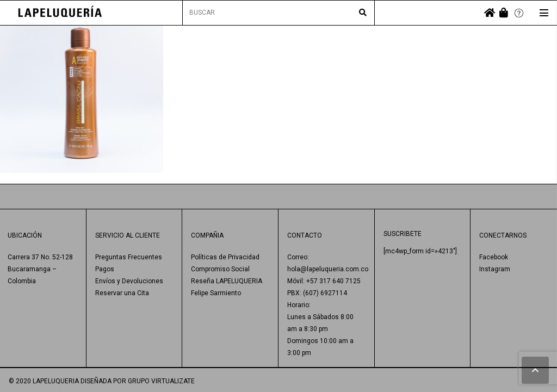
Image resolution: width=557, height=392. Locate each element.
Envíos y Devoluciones (129, 281)
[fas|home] (490, 13)
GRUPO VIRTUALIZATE (161, 381)
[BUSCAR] (279, 13)
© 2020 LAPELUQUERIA (44, 381)
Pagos (105, 269)
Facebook (494, 257)
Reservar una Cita (122, 293)
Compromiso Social (220, 269)
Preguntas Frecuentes (129, 257)
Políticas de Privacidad (225, 257)
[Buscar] (363, 13)
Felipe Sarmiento (216, 293)
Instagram (495, 269)
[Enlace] (60, 13)
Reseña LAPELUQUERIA (227, 281)
